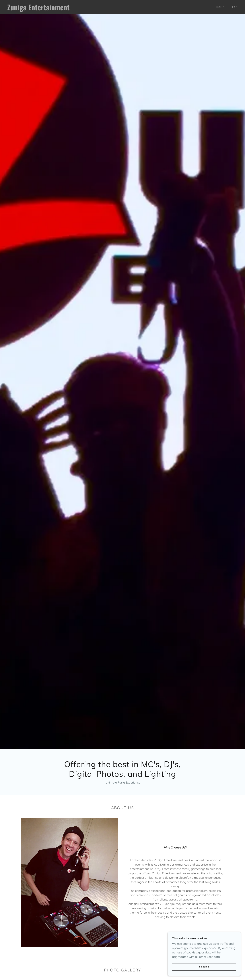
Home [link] (220, 7)
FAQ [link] (235, 7)
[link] (39, 9)
